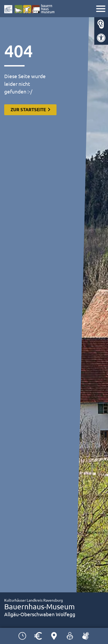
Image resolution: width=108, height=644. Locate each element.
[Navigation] (101, 9)
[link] (101, 38)
